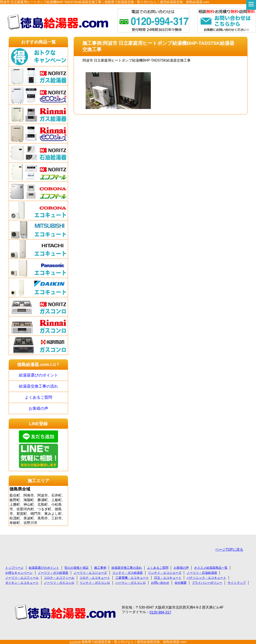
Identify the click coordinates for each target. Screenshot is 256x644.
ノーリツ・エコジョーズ (90, 573)
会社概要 (181, 583)
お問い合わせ (160, 583)
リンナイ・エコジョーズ (165, 573)
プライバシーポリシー (207, 583)
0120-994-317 (160, 612)
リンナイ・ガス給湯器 (128, 573)
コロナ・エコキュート (95, 578)
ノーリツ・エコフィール (22, 578)
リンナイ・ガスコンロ (95, 583)
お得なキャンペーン (19, 573)
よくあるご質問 (38, 397)
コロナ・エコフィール (59, 578)
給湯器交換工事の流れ (38, 386)
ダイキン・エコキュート (22, 583)
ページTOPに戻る (229, 549)
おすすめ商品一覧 (38, 42)
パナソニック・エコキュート (206, 578)
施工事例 (100, 568)
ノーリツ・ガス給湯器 (53, 573)
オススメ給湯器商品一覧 (211, 568)
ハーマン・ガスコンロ (131, 583)
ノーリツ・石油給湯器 (202, 573)
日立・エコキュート (168, 578)
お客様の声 (38, 408)
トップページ (14, 568)
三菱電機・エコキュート (132, 578)
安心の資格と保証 (76, 568)
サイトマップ (237, 583)
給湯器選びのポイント (38, 375)
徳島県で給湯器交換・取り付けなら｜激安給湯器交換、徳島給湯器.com (134, 642)
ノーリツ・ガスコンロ (59, 583)
